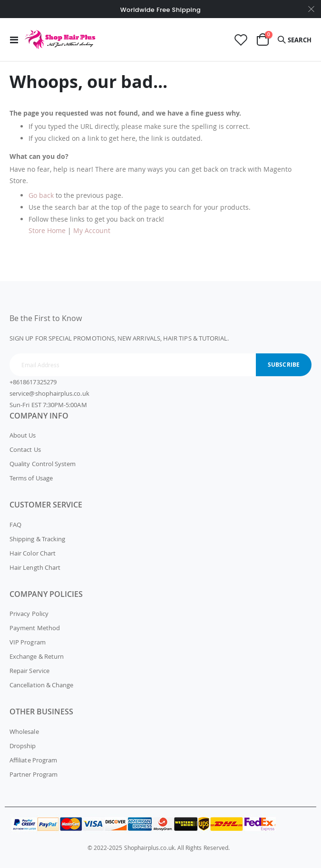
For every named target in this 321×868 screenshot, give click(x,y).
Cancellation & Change (41, 685)
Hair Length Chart (35, 567)
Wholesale (24, 731)
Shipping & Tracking (37, 539)
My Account (92, 230)
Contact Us (25, 449)
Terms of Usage (31, 478)
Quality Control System (43, 464)
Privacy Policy (29, 614)
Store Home (47, 230)
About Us (23, 435)
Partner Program (34, 774)
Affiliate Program (33, 760)
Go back (41, 195)
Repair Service (29, 671)
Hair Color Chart (33, 553)
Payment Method (35, 628)
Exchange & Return (37, 656)
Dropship (23, 746)
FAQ (15, 525)
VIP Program (28, 642)
